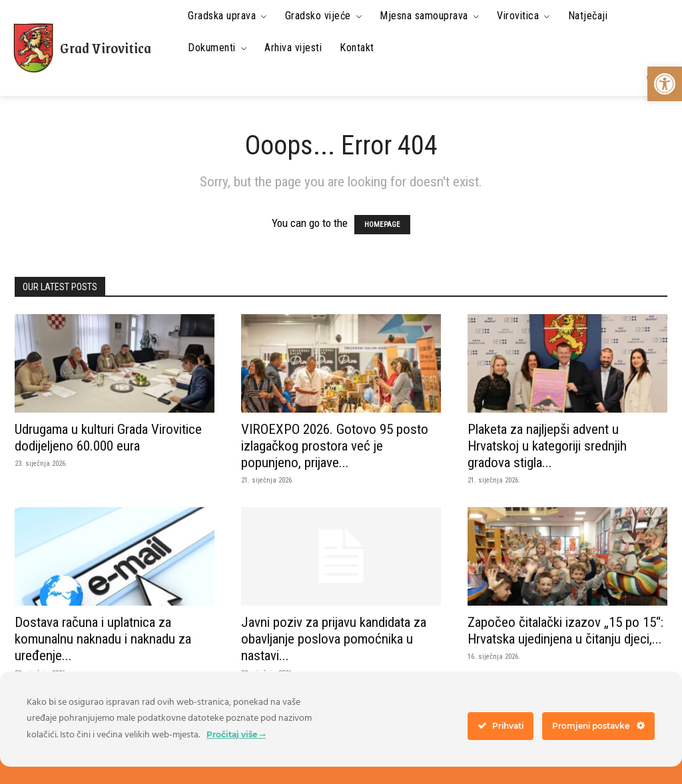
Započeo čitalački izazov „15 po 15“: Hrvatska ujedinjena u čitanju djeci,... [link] (565, 631)
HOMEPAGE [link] (382, 225)
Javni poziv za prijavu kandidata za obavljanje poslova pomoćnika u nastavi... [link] (334, 639)
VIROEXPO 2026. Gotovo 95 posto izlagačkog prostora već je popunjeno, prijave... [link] (335, 446)
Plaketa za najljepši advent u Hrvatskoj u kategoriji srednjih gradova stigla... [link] (547, 446)
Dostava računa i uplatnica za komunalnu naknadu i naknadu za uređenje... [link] (103, 639)
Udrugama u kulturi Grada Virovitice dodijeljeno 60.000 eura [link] (108, 438)
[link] (665, 84)
